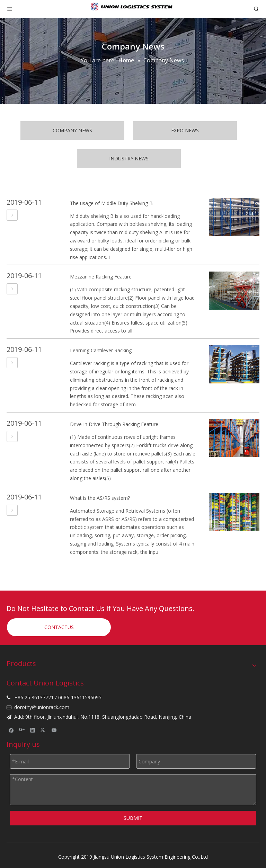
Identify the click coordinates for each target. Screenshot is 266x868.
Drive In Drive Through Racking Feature (114, 424)
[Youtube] (54, 730)
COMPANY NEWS (72, 130)
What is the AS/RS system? (100, 498)
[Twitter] (43, 730)
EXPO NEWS (185, 130)
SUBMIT (133, 818)
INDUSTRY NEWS (129, 158)
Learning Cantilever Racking (101, 350)
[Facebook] (11, 730)
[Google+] (22, 730)
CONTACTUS (59, 627)
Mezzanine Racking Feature (101, 277)
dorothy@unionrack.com (42, 707)
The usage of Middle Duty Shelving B (111, 203)
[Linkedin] (33, 730)
